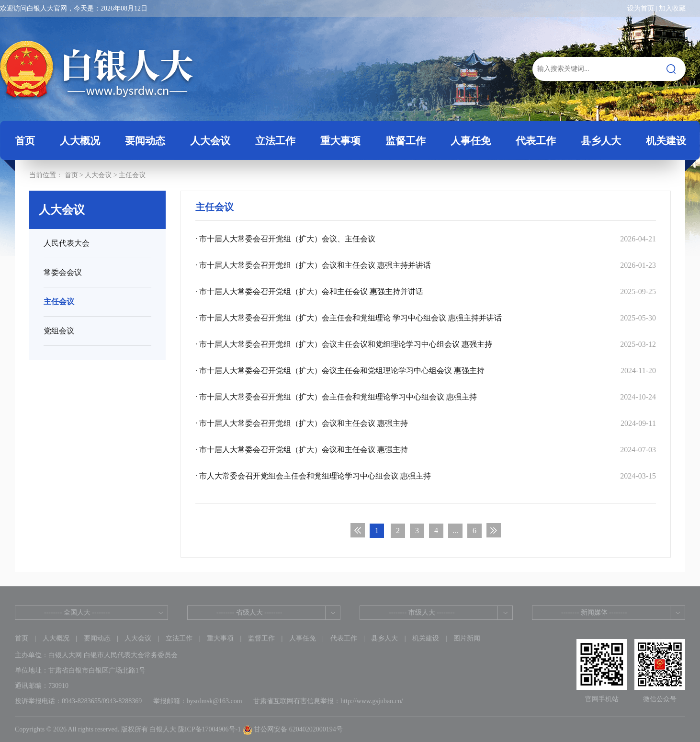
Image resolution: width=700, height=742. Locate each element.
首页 (25, 141)
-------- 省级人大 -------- (249, 612)
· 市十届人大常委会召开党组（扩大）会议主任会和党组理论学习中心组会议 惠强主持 (426, 371)
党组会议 (59, 331)
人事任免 (303, 638)
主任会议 (132, 175)
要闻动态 (97, 638)
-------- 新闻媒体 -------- (594, 612)
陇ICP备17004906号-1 (209, 729)
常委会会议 (63, 272)
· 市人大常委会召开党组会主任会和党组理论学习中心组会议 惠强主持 (426, 476)
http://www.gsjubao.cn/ (372, 701)
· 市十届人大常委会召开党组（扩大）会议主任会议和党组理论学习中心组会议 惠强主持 (426, 344)
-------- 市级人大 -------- (422, 612)
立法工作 (179, 638)
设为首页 (641, 8)
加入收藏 (672, 8)
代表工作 (344, 638)
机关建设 (426, 638)
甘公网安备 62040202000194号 (293, 729)
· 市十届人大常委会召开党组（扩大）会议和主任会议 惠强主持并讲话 (426, 265)
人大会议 (98, 175)
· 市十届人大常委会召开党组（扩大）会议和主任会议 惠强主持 (426, 423)
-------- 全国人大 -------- (77, 612)
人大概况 (56, 638)
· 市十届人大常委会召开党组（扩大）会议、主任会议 (426, 239)
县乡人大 (384, 638)
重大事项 (220, 638)
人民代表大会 (67, 243)
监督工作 (261, 638)
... (455, 531)
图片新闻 (467, 638)
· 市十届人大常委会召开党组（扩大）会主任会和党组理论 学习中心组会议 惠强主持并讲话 (426, 318)
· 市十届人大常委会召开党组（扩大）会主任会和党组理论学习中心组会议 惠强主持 (426, 397)
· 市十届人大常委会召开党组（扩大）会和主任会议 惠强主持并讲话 (426, 291)
